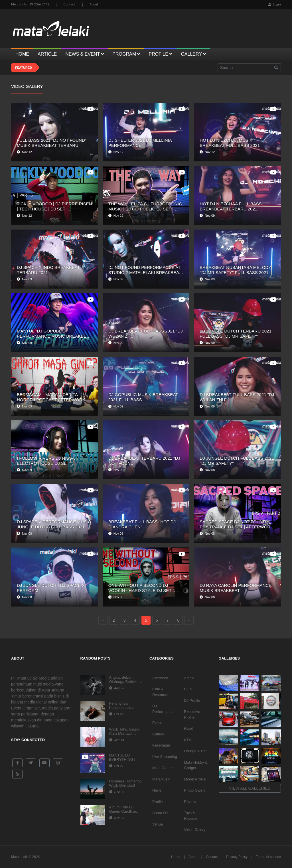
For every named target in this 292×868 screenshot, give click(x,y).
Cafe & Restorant (160, 692)
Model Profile (195, 779)
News (157, 790)
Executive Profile (192, 714)
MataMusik (161, 779)
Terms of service (268, 857)
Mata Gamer (163, 768)
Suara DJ (160, 813)
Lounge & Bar (195, 751)
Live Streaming (165, 757)
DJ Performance (163, 709)
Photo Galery (195, 790)
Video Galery (195, 830)
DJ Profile (192, 700)
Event (157, 723)
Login (275, 4)
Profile (158, 802)
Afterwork (160, 678)
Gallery (158, 734)
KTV (187, 740)
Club (188, 689)
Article (189, 678)
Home (176, 857)
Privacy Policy (237, 857)
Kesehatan (161, 745)
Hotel (188, 728)
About (94, 4)
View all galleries (250, 788)
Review (190, 802)
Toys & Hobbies (191, 816)
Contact (69, 4)
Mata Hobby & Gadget (196, 765)
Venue (158, 824)
